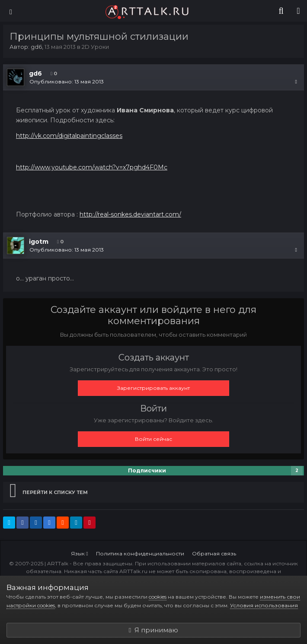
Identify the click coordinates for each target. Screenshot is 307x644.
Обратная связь (214, 553)
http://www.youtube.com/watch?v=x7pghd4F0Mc (92, 167)
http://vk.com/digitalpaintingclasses (69, 136)
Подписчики (147, 470)
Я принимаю (153, 630)
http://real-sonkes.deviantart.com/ (130, 214)
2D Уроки (95, 47)
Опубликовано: (67, 81)
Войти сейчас (153, 439)
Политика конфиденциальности (140, 553)
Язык (79, 553)
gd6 (36, 47)
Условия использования (264, 605)
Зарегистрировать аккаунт (153, 388)
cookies (158, 597)
